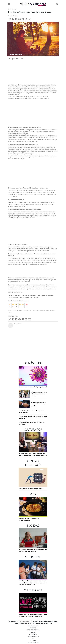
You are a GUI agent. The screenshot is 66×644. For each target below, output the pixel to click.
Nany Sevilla (18, 324)
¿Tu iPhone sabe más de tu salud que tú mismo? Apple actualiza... (39, 404)
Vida (31, 311)
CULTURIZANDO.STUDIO (24, 621)
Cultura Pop (33, 635)
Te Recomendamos (33, 626)
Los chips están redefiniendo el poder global (31, 489)
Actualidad (11, 311)
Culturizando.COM (33, 642)
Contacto (33, 628)
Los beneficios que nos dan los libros (30, 12)
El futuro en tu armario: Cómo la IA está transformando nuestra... (39, 394)
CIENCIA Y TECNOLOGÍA (33, 636)
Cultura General (19, 311)
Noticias (33, 633)
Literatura (27, 311)
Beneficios (36, 311)
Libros (10, 312)
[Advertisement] (33, 113)
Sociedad (33, 640)
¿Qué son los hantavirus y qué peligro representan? (33, 387)
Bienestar (53, 311)
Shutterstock (25, 301)
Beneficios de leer (44, 311)
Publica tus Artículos (33, 630)
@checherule (32, 295)
